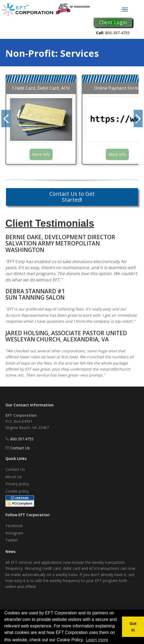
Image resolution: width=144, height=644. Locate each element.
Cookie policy (17, 491)
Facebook (14, 526)
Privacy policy (17, 484)
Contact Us (20, 448)
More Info (41, 154)
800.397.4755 (22, 439)
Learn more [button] (97, 640)
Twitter (12, 540)
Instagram (14, 533)
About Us (14, 477)
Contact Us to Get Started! (72, 197)
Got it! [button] (133, 627)
